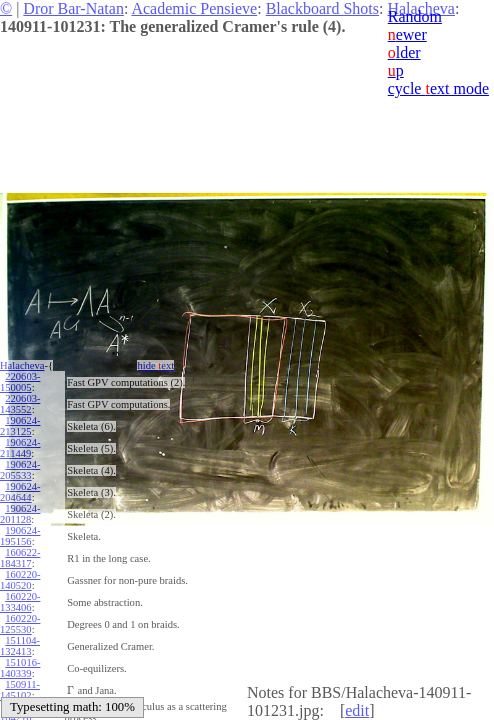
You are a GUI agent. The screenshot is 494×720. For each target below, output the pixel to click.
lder (404, 52)
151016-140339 (20, 668)
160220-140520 (20, 580)
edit (357, 710)
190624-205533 (20, 470)
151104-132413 (20, 646)
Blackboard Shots (322, 8)
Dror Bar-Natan (73, 8)
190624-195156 (20, 536)
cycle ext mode (438, 88)
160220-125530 (20, 624)
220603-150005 (20, 382)
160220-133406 (20, 602)
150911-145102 (20, 690)
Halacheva (22, 365)
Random (415, 16)
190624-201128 (20, 514)
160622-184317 (20, 558)
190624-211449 (20, 448)
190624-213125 (20, 426)
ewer (407, 34)
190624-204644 (20, 492)
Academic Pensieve (194, 8)
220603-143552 (20, 404)
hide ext (155, 365)
